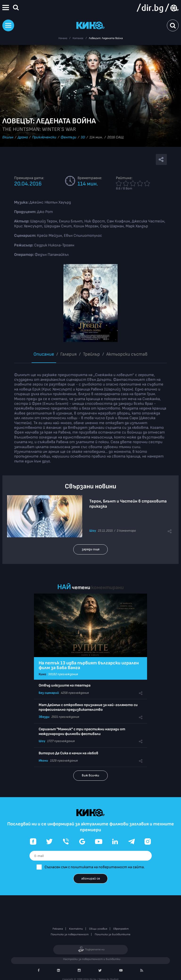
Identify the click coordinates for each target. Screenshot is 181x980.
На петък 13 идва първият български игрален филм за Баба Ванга (89, 665)
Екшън (8, 137)
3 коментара (126, 531)
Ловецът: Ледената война (106, 38)
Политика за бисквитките (113, 934)
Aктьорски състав (127, 354)
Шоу (93, 531)
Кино (42, 674)
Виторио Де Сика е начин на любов (68, 753)
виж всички (90, 775)
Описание (44, 354)
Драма (23, 137)
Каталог (78, 38)
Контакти (76, 929)
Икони (43, 761)
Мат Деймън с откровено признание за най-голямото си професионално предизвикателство (88, 707)
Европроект (121, 929)
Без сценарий (49, 693)
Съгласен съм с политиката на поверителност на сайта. (95, 867)
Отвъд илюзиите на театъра (65, 685)
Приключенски (44, 137)
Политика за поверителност (70, 934)
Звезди (44, 717)
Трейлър (91, 354)
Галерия (68, 354)
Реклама (58, 929)
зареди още (91, 549)
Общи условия (98, 929)
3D (83, 137)
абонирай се (91, 878)
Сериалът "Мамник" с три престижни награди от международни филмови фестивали (82, 732)
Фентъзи (68, 137)
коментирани (107, 588)
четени (81, 588)
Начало (63, 38)
